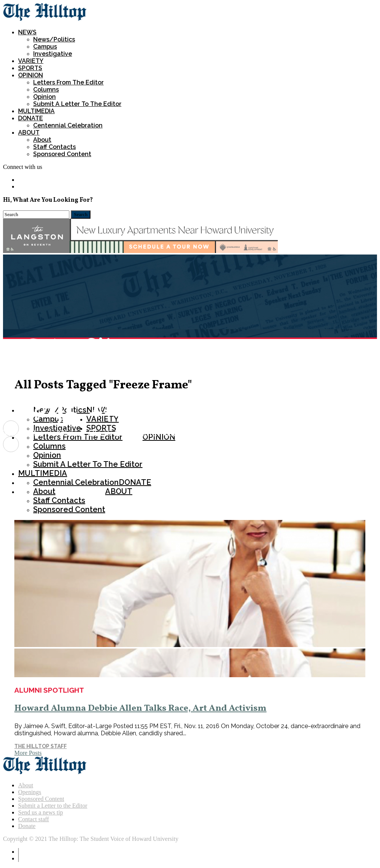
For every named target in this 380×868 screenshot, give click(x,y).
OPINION (31, 75)
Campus (45, 47)
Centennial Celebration (68, 125)
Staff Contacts (54, 147)
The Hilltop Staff (41, 746)
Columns (46, 90)
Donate (27, 826)
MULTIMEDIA (36, 111)
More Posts (28, 753)
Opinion (44, 97)
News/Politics (54, 39)
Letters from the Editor (68, 82)
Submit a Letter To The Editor (77, 104)
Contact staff (34, 819)
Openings (30, 792)
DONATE (31, 118)
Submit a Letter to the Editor (53, 806)
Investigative (53, 54)
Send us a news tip (41, 812)
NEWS (27, 32)
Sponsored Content (62, 154)
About (42, 140)
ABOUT (29, 133)
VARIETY (31, 61)
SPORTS (30, 68)
